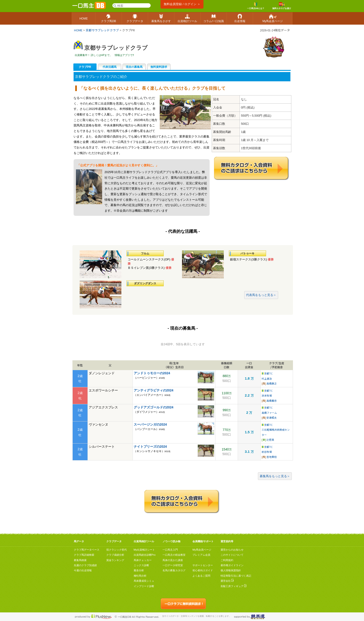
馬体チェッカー (143, 560)
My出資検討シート (144, 550)
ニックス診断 (141, 565)
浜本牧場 (267, 396)
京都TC (267, 373)
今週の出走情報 (83, 570)
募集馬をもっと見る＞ (275, 476)
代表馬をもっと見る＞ (261, 295)
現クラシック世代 (117, 550)
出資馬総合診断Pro (145, 555)
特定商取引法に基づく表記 (236, 576)
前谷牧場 (267, 452)
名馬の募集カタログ (174, 570)
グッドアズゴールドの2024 (154, 407)
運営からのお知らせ (232, 550)
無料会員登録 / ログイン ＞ (182, 4)
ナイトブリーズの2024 (150, 447)
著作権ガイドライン (232, 565)
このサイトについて (232, 555)
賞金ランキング (115, 560)
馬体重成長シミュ (144, 581)
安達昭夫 (272, 418)
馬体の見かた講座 (173, 560)
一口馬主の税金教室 (174, 555)
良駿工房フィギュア (234, 586)
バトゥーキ (247, 253)
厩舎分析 (139, 570)
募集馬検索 (80, 560)
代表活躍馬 (110, 67)
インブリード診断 (144, 586)
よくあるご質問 (201, 576)
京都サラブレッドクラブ (102, 30)
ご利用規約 (227, 560)
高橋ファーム (269, 413)
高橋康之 (272, 383)
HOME (78, 30)
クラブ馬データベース (87, 550)
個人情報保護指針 (231, 570)
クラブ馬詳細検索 (84, 555)
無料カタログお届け (282, 6)
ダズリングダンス (145, 283)
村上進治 (267, 379)
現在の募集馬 (134, 67)
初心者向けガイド (203, 570)
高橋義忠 (272, 401)
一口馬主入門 (170, 550)
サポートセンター (203, 565)
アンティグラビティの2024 (154, 390)
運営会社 (227, 581)
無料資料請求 (159, 67)
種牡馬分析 (140, 576)
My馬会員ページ (202, 550)
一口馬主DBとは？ (256, 6)
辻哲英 (270, 440)
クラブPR (85, 67)
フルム (145, 253)
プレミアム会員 (201, 555)
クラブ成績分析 (115, 555)
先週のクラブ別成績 (85, 565)
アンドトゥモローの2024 (152, 373)
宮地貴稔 (272, 457)
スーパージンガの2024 (150, 424)
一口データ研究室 (173, 565)
